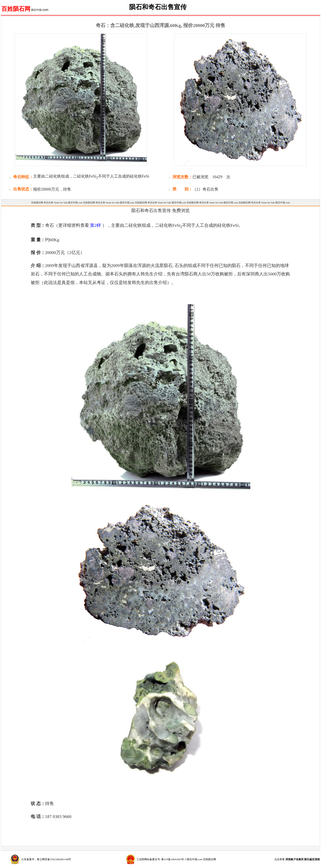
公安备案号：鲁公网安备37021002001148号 (46, 859)
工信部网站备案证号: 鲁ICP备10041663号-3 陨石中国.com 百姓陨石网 (176, 859)
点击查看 (297, 859)
